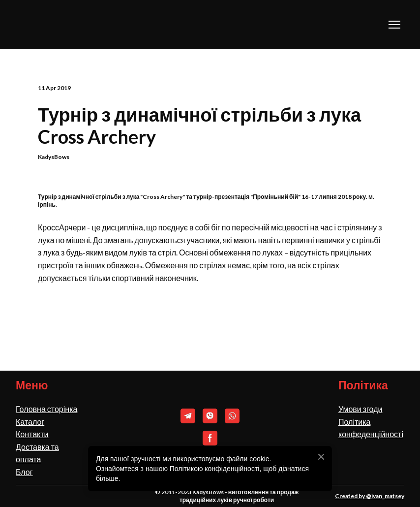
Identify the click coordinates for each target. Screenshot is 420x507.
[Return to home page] (65, 25)
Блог (24, 472)
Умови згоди (360, 409)
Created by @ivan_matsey (370, 496)
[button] (188, 416)
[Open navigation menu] (394, 25)
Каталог (30, 422)
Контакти (32, 434)
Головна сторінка (46, 409)
